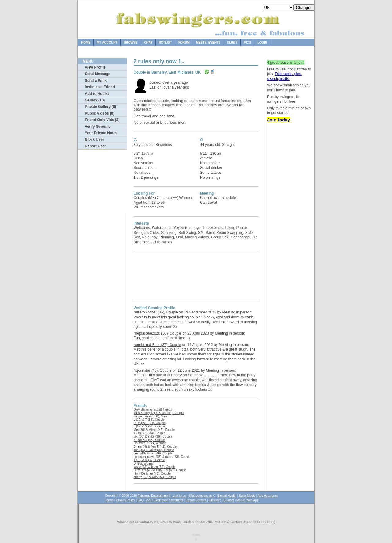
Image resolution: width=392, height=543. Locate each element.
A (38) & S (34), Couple (149, 433)
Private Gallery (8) (100, 107)
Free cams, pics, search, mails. (284, 76)
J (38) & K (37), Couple (149, 460)
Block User (94, 139)
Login (262, 42)
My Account (107, 42)
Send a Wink (96, 81)
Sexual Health (227, 496)
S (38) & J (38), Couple (149, 440)
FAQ (141, 500)
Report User (95, 146)
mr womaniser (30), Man (150, 416)
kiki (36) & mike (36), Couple (153, 437)
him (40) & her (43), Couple (152, 474)
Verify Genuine (98, 127)
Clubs (232, 42)
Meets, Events (208, 42)
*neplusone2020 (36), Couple (157, 333)
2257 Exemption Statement (165, 500)
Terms (109, 500)
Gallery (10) (95, 100)
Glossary (215, 500)
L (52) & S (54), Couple (149, 426)
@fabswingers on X (202, 496)
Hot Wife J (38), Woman (150, 443)
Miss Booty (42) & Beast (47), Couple (159, 413)
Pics (247, 42)
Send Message (98, 74)
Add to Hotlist (97, 94)
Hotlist (165, 42)
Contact (228, 500)
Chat (148, 42)
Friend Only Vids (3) (102, 120)
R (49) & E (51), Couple (150, 423)
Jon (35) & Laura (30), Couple (154, 450)
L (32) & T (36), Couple (149, 420)
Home (86, 42)
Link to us (179, 496)
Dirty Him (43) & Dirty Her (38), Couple (160, 470)
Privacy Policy (125, 500)
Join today (279, 120)
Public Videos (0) (100, 113)
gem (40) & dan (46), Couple (153, 453)
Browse (131, 42)
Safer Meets (247, 496)
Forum (184, 42)
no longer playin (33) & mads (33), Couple (162, 457)
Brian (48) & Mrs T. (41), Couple (155, 447)
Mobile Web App (248, 500)
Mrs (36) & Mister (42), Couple (154, 430)
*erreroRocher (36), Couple (156, 312)
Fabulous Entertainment (154, 496)
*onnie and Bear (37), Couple (157, 345)
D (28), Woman (144, 463)
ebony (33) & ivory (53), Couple (155, 477)
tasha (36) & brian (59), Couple (155, 467)
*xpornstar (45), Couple (153, 370)
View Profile (95, 67)
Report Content (196, 500)
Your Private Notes (101, 133)
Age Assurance (268, 496)
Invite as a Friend (100, 87)
